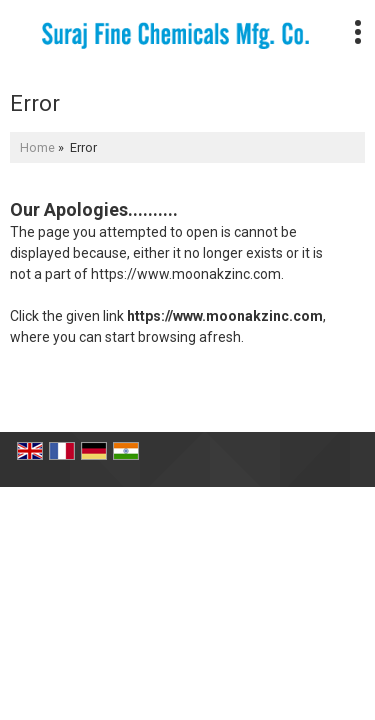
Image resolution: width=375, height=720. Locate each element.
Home (37, 147)
